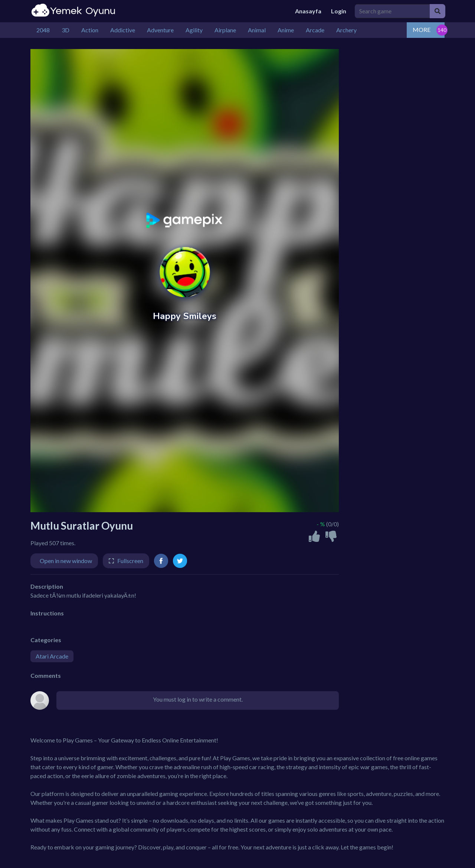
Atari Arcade (52, 656)
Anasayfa (308, 11)
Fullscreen (130, 561)
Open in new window (66, 561)
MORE (422, 30)
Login (339, 11)
